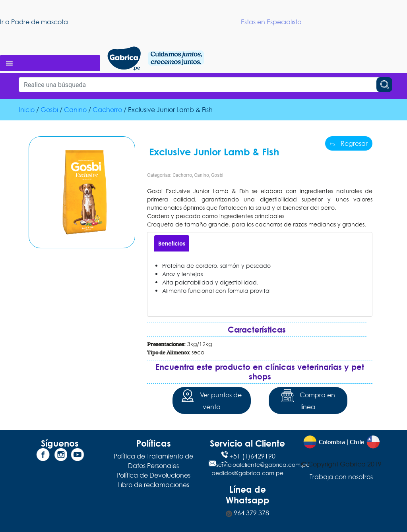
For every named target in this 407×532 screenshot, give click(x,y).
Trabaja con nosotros (341, 477)
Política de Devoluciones (153, 475)
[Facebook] (43, 456)
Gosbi (49, 110)
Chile (357, 442)
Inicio (27, 110)
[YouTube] (76, 456)
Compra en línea (308, 400)
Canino (75, 110)
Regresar (349, 143)
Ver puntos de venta (211, 400)
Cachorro (107, 110)
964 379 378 (247, 513)
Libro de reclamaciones (154, 485)
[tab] (172, 243)
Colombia (332, 442)
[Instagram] (60, 456)
